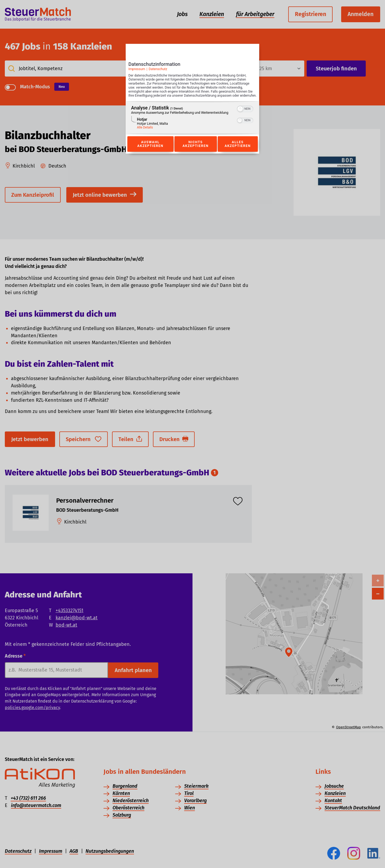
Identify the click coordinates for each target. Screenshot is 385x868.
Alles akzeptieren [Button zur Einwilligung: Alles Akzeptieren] (238, 150)
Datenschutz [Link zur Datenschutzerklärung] (158, 71)
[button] (240, 115)
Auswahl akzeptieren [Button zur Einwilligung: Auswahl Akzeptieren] (150, 150)
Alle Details (145, 133)
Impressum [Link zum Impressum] (137, 71)
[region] (192, 124)
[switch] (245, 114)
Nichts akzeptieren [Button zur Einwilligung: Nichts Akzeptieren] (195, 150)
